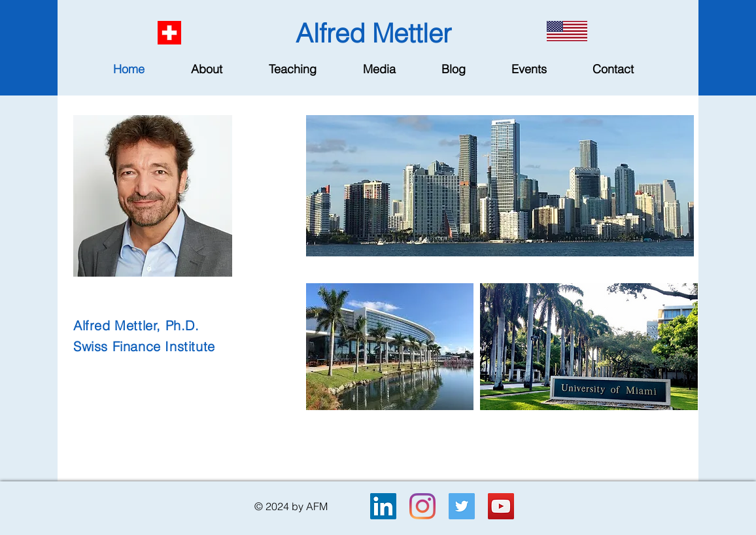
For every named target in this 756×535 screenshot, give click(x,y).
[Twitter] (462, 506)
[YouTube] (501, 506)
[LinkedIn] (383, 506)
